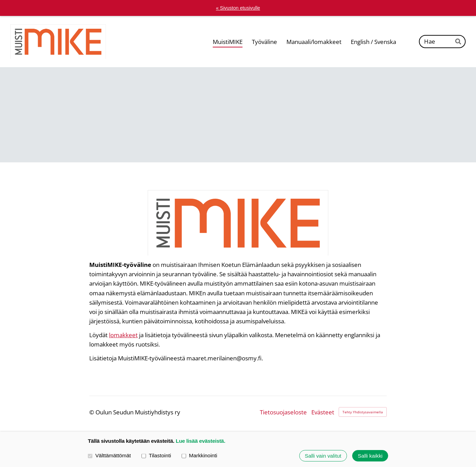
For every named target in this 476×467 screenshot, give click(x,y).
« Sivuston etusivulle (238, 8)
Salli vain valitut (323, 456)
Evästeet (323, 412)
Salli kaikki (370, 456)
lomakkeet (123, 335)
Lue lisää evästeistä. (200, 441)
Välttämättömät (109, 456)
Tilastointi (156, 456)
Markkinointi (199, 456)
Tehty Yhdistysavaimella (363, 412)
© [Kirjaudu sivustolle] (92, 412)
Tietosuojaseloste (283, 412)
